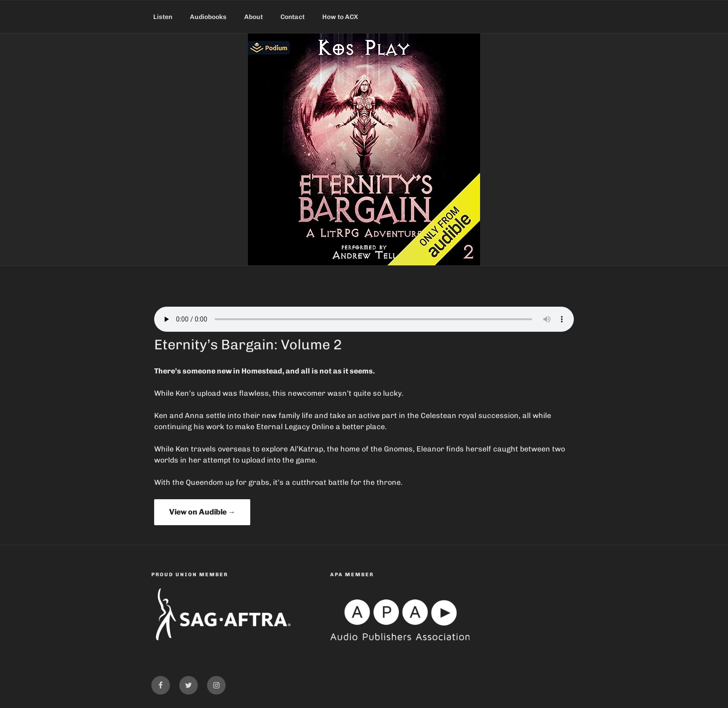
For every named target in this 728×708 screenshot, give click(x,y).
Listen (163, 17)
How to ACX (340, 17)
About (253, 17)
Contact (292, 17)
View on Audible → (202, 512)
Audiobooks (208, 17)
